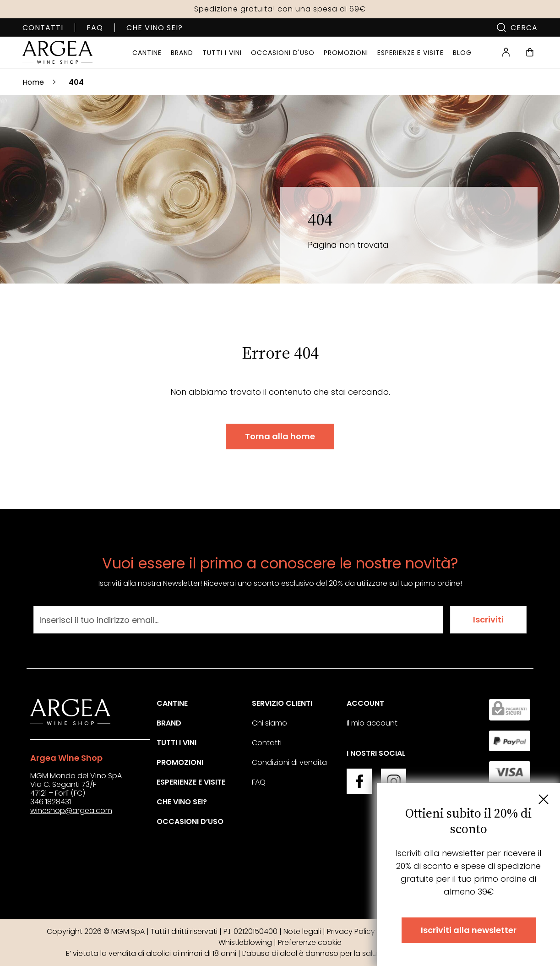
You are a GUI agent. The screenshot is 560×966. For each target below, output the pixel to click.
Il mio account (372, 723)
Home (33, 82)
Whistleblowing (245, 942)
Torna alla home (280, 436)
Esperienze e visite (191, 782)
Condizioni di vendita (289, 762)
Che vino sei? (155, 28)
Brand (169, 723)
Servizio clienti (282, 703)
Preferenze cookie (310, 942)
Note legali (302, 931)
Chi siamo (269, 723)
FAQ (95, 28)
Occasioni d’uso (190, 821)
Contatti (43, 28)
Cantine (172, 703)
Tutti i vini (177, 743)
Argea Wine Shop (66, 758)
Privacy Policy (351, 931)
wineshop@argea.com (71, 810)
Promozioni (180, 762)
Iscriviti (488, 619)
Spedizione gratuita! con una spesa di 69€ (280, 9)
